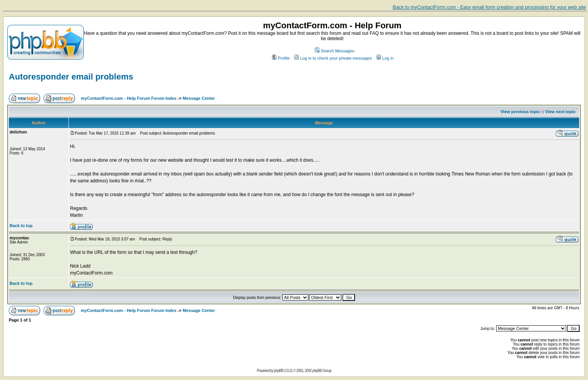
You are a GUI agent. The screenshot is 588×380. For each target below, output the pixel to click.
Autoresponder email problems (71, 77)
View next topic (560, 112)
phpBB (279, 371)
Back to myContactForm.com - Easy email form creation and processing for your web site (489, 7)
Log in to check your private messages (333, 58)
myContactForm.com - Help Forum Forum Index (129, 98)
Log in (385, 58)
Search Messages (335, 51)
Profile (281, 58)
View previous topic (520, 112)
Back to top (21, 226)
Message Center (199, 98)
